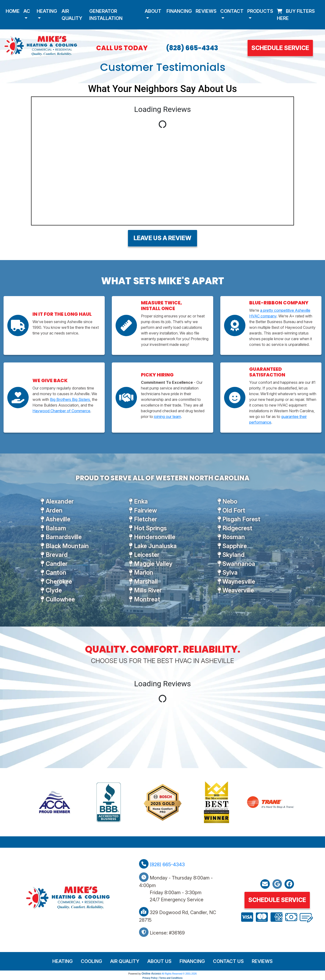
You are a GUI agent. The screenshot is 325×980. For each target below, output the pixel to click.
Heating (63, 961)
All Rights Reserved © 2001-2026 (179, 974)
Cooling (91, 961)
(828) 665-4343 (192, 48)
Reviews (206, 11)
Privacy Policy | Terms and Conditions (162, 978)
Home (13, 11)
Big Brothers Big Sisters (70, 399)
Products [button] (260, 11)
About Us (159, 961)
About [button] (153, 11)
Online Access (151, 974)
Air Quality (72, 15)
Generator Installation (106, 15)
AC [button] (27, 11)
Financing (179, 11)
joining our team (167, 417)
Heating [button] (47, 11)
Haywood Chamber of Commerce (61, 411)
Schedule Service (280, 48)
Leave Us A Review (162, 238)
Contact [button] (232, 11)
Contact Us (228, 961)
